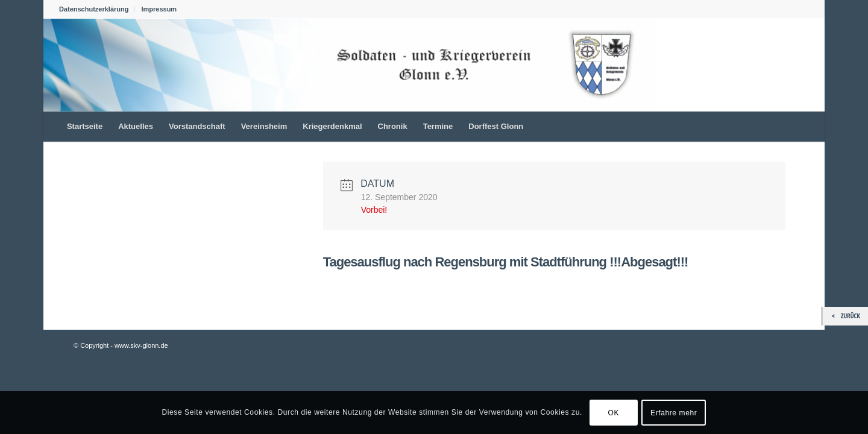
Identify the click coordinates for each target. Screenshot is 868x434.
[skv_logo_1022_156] (349, 64)
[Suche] (801, 127)
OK (614, 413)
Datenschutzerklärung (94, 9)
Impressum (159, 9)
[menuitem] (97, 9)
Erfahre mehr (674, 413)
